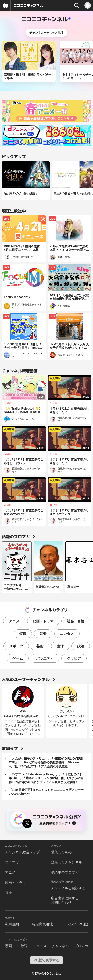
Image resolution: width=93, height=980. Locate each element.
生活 (60, 646)
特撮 (23, 634)
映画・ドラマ (43, 621)
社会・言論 (76, 621)
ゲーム (18, 658)
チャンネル (60, 946)
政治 (81, 646)
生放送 (22, 946)
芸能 (40, 646)
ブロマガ (12, 862)
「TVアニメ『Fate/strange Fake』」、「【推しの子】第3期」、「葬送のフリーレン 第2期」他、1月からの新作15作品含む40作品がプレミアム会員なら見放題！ (46, 778)
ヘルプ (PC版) (77, 924)
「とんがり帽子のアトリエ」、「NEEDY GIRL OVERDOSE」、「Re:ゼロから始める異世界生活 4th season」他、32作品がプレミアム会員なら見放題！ (46, 763)
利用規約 (12, 924)
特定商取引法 (42, 924)
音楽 (43, 634)
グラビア (74, 658)
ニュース (40, 946)
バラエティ (45, 658)
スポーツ (16, 646)
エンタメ (67, 634)
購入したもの (61, 852)
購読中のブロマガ (65, 872)
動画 (8, 946)
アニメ (14, 621)
